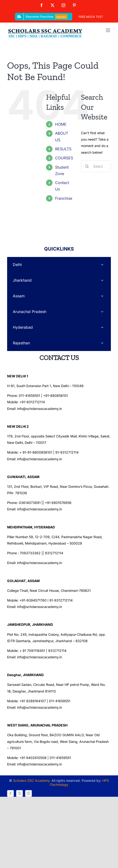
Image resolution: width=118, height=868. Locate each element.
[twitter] (19, 793)
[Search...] (96, 166)
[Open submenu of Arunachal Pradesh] (102, 312)
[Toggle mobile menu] (108, 30)
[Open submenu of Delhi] (102, 265)
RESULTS (63, 149)
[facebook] (10, 793)
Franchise (64, 198)
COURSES (64, 158)
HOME (61, 124)
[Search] (87, 166)
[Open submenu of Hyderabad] (102, 327)
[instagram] (28, 793)
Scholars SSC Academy (31, 780)
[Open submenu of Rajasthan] (102, 343)
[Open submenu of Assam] (102, 296)
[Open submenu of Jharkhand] (102, 280)
